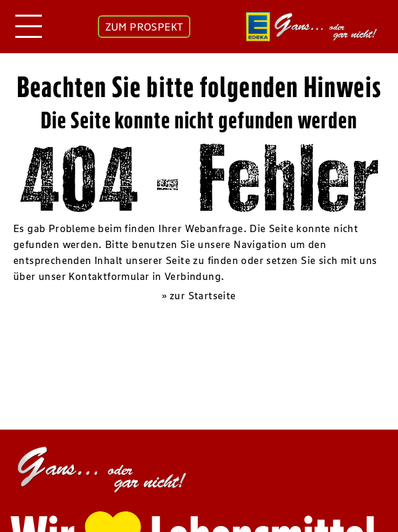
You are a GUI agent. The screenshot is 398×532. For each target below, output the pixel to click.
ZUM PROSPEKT (144, 27)
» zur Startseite (199, 295)
